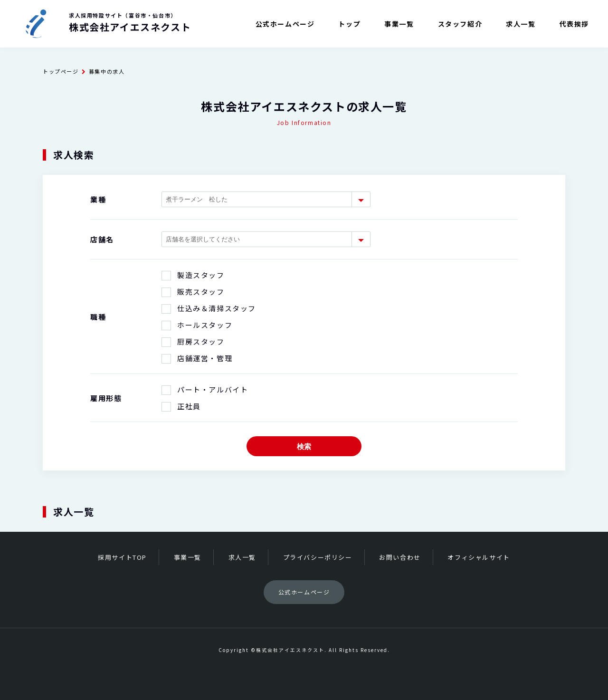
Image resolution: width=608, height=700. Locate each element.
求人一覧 (521, 24)
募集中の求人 (107, 71)
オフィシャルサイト (479, 557)
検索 (304, 446)
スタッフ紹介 (460, 24)
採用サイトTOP (122, 557)
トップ (349, 24)
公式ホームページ (285, 24)
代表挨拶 (574, 24)
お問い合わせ (400, 557)
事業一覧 (399, 24)
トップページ (61, 71)
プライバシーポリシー (318, 557)
